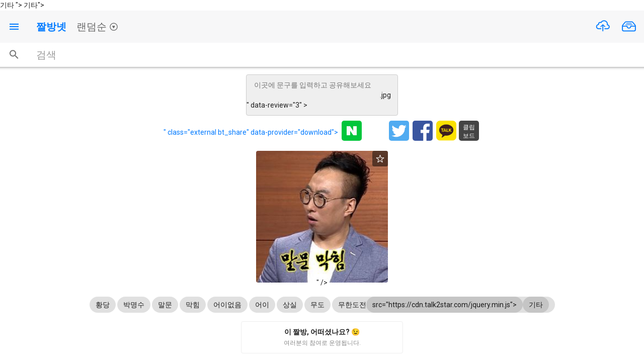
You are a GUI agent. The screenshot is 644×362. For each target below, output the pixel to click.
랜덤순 (97, 27)
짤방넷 (51, 27)
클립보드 (469, 131)
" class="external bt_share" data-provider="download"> (251, 132)
